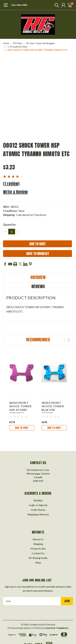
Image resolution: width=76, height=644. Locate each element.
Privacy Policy (38, 549)
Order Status (38, 510)
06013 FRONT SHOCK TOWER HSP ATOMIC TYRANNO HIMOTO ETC (20, 410)
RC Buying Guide (38, 558)
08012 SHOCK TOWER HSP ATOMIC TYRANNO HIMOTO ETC (37, 50)
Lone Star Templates (56, 628)
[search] (56, 5)
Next (69, 340)
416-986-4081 (19, 5)
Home (6, 43)
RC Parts (18, 43)
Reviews (38, 286)
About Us (38, 539)
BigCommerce (26, 628)
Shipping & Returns (38, 514)
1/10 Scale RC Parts (17, 47)
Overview (38, 277)
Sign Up (43, 505)
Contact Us (38, 553)
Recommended (38, 340)
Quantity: (10, 224)
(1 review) (11, 184)
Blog (38, 563)
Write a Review (15, 192)
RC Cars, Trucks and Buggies (41, 43)
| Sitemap (50, 624)
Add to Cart (22, 428)
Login (32, 505)
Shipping (38, 544)
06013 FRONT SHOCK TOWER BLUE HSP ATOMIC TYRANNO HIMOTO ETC (53, 412)
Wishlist (38, 500)
